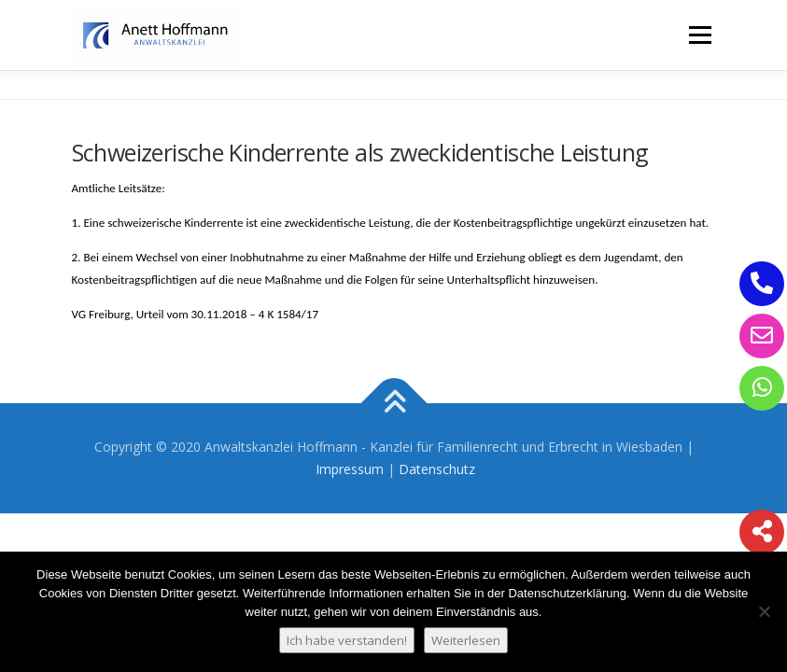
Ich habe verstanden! (347, 640)
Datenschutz (437, 469)
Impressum (350, 469)
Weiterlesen (466, 640)
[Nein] (764, 611)
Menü (700, 35)
